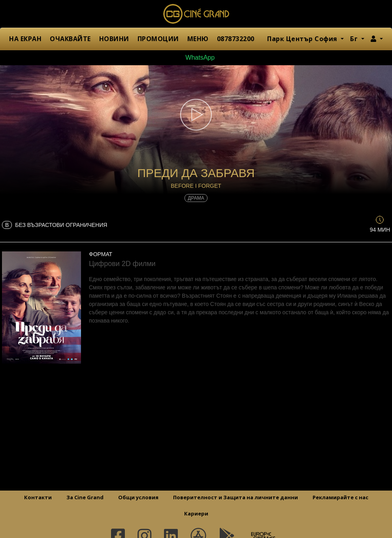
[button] (377, 39)
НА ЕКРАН (25, 39)
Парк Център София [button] (303, 39)
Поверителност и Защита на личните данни (236, 497)
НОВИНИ (114, 39)
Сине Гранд (196, 14)
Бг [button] (355, 39)
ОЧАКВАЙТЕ (70, 39)
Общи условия (138, 497)
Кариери (196, 513)
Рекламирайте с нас (340, 497)
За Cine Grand (85, 497)
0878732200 (236, 39)
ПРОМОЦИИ (158, 39)
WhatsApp (196, 58)
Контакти (38, 497)
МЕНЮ (198, 39)
